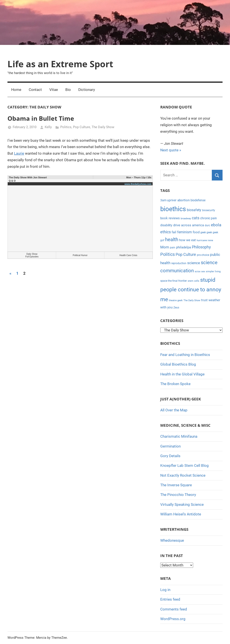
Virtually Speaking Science (182, 504)
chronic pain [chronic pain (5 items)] (209, 218)
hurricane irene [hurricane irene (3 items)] (205, 240)
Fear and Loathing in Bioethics (185, 355)
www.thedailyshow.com (138, 184)
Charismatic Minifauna (179, 436)
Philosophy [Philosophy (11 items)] (201, 247)
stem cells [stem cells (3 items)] (193, 281)
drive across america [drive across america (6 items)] (189, 225)
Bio (68, 90)
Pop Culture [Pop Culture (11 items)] (186, 254)
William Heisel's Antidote (181, 514)
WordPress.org (173, 619)
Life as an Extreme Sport (60, 64)
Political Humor (80, 255)
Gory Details (170, 456)
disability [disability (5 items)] (166, 225)
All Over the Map (174, 410)
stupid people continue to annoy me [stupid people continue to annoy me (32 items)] (191, 289)
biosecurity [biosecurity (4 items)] (209, 210)
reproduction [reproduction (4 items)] (179, 263)
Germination (170, 446)
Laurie (19, 153)
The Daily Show (103, 127)
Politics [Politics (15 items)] (168, 254)
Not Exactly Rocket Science (183, 475)
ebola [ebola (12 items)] (216, 225)
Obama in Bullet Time (41, 118)
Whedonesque (172, 540)
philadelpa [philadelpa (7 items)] (184, 247)
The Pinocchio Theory (178, 495)
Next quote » (171, 150)
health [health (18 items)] (172, 240)
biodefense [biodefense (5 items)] (198, 200)
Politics (66, 127)
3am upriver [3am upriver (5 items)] (168, 200)
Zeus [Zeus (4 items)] (176, 308)
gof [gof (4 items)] (162, 240)
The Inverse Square (176, 485)
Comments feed (174, 609)
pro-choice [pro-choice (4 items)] (203, 255)
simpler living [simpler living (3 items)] (213, 272)
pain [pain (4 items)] (173, 248)
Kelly (48, 127)
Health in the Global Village (182, 374)
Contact (35, 90)
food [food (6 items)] (196, 232)
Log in (165, 590)
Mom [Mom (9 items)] (165, 247)
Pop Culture (82, 127)
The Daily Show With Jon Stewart (28, 177)
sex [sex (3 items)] (203, 272)
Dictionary (87, 90)
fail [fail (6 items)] (174, 232)
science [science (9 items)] (194, 263)
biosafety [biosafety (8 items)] (194, 210)
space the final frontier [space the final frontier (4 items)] (174, 281)
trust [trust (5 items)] (204, 300)
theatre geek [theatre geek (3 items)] (176, 300)
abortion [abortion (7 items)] (184, 200)
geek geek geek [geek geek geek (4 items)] (209, 232)
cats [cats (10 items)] (196, 218)
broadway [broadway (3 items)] (186, 218)
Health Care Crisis (128, 255)
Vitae (54, 90)
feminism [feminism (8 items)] (185, 232)
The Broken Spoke (175, 384)
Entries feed (170, 599)
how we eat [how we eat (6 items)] (187, 240)
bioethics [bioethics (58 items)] (173, 209)
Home (16, 90)
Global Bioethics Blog (178, 364)
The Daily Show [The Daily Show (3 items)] (192, 300)
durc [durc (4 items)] (207, 225)
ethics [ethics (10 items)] (166, 232)
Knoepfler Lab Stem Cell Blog (185, 465)
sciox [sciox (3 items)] (198, 272)
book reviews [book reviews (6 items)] (170, 218)
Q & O (12, 181)
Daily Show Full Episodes (32, 255)
